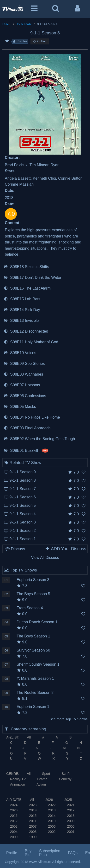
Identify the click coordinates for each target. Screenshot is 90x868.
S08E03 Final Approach (27, 428)
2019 (33, 810)
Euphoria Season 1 (33, 707)
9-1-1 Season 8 (23, 480)
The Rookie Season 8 (35, 693)
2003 (33, 832)
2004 (14, 832)
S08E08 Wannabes (23, 374)
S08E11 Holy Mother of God (31, 342)
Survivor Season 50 (33, 650)
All (29, 737)
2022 (52, 805)
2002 (52, 832)
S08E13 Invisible (21, 320)
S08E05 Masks (20, 406)
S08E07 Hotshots (22, 385)
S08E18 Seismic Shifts (26, 266)
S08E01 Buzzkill (26, 450)
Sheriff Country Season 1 (38, 664)
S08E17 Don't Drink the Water (33, 277)
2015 (33, 816)
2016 (14, 816)
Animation (18, 784)
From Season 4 (30, 608)
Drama (42, 779)
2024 (14, 805)
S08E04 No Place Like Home (32, 417)
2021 (71, 805)
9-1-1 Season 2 (23, 531)
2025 (68, 800)
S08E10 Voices (20, 352)
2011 (33, 821)
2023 (33, 805)
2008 (14, 826)
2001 (71, 832)
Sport (46, 774)
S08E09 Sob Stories (24, 363)
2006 (52, 826)
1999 (33, 837)
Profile (12, 853)
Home (6, 24)
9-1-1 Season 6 (23, 497)
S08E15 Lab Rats (22, 299)
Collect (40, 41)
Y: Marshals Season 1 (35, 678)
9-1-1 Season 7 (23, 489)
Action (41, 784)
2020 (14, 810)
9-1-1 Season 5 (23, 505)
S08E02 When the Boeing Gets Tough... (41, 438)
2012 (14, 821)
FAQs (73, 853)
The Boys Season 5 (33, 594)
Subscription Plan (50, 853)
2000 (14, 837)
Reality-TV (18, 779)
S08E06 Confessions (25, 395)
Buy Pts (28, 853)
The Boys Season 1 (33, 636)
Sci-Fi (66, 774)
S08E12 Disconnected (26, 331)
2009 (71, 821)
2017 (71, 810)
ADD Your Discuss (66, 549)
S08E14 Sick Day (22, 309)
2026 (49, 800)
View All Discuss (45, 558)
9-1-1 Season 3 (23, 522)
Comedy (65, 779)
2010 (52, 821)
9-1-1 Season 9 (23, 472)
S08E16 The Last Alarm (27, 288)
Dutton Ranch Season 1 (37, 622)
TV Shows (24, 24)
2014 (52, 816)
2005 (71, 826)
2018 (52, 810)
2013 (71, 816)
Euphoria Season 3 (33, 580)
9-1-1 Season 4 (23, 514)
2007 (33, 826)
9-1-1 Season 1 (23, 539)
